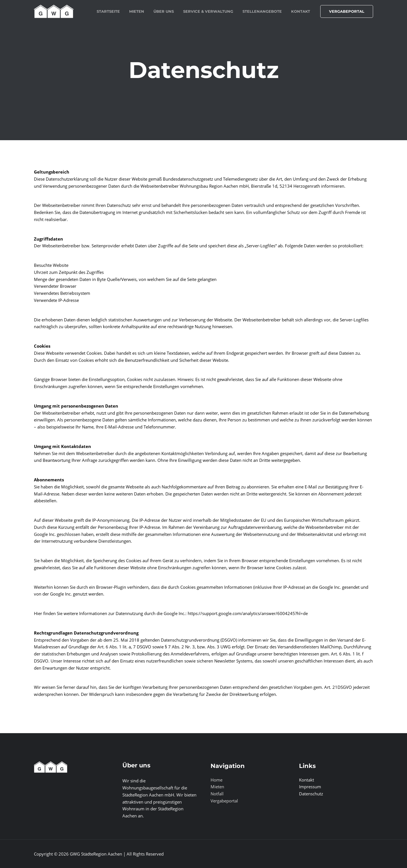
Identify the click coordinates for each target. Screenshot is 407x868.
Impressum (310, 787)
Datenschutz (311, 794)
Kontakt (307, 780)
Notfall (217, 794)
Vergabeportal (224, 801)
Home (217, 780)
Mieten (217, 787)
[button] (347, 11)
